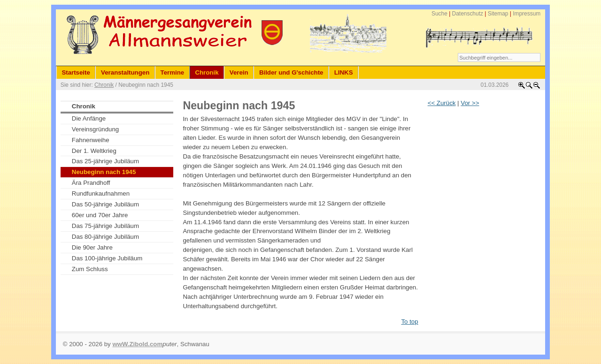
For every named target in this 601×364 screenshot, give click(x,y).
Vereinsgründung (95, 129)
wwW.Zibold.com (137, 344)
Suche (439, 14)
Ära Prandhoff (91, 183)
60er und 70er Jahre (100, 215)
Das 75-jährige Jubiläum (105, 226)
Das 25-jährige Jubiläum (105, 161)
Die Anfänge (89, 118)
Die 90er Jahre (92, 247)
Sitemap (498, 14)
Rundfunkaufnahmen (101, 193)
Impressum (527, 14)
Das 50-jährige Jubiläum (105, 204)
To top (409, 322)
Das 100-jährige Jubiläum (107, 258)
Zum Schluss (90, 269)
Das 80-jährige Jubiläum (105, 237)
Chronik (104, 85)
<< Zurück (442, 103)
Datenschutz (468, 14)
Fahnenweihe (91, 140)
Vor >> (470, 103)
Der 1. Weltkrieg (94, 151)
